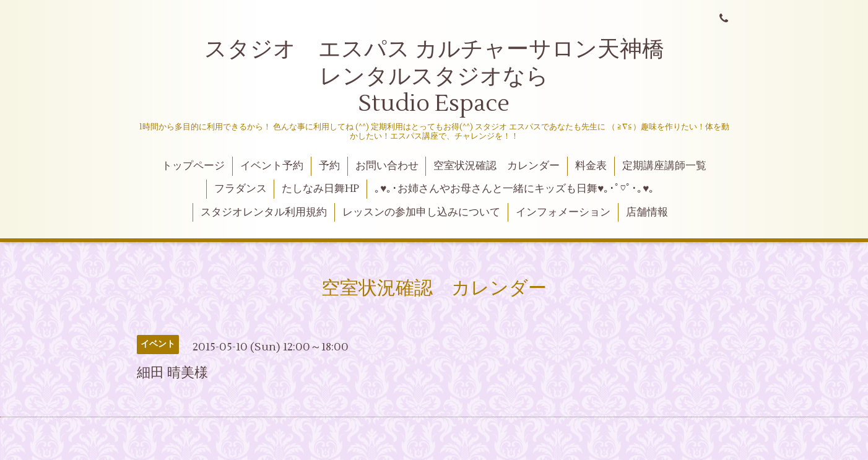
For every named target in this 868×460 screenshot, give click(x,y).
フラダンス (241, 189)
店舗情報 (647, 212)
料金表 (591, 166)
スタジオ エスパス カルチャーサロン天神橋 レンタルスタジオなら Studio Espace (459, 76)
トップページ (193, 166)
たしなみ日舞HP (320, 189)
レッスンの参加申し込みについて (421, 212)
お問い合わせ (387, 166)
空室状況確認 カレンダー (497, 166)
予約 (329, 166)
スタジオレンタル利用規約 (264, 212)
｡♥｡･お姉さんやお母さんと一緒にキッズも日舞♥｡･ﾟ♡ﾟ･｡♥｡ (514, 189)
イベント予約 (272, 166)
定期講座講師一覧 (664, 166)
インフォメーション (563, 212)
